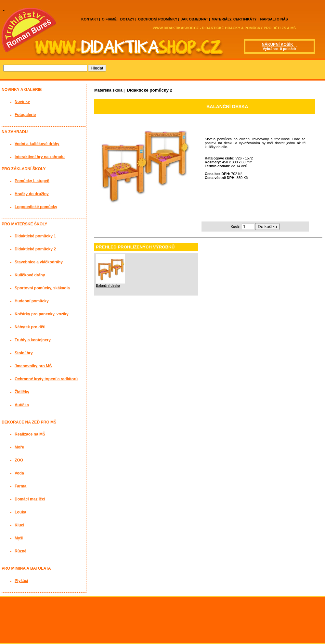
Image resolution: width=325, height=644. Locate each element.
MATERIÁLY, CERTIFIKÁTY (234, 19)
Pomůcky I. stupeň (32, 181)
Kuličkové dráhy (30, 275)
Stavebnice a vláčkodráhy (39, 262)
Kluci (19, 525)
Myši (19, 538)
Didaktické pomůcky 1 (35, 236)
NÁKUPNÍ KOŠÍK (278, 44)
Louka (20, 512)
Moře (19, 447)
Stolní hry (24, 353)
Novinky (22, 102)
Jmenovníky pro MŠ (33, 366)
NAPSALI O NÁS (274, 19)
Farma (20, 486)
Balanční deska (108, 285)
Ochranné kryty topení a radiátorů (46, 379)
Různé (20, 551)
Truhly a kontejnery (33, 340)
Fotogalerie (25, 115)
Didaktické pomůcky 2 (149, 90)
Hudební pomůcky (32, 301)
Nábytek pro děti (30, 327)
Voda (19, 473)
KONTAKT (90, 19)
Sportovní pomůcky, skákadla (42, 288)
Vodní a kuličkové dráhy (37, 144)
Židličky (22, 392)
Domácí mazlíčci (30, 499)
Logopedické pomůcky (36, 207)
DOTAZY (127, 19)
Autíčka (22, 405)
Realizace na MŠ (30, 434)
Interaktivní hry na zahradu (40, 157)
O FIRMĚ (109, 19)
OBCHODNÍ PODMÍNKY (158, 19)
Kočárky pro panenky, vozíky (42, 314)
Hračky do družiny (32, 194)
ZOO (19, 460)
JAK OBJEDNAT (194, 19)
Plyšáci (21, 581)
